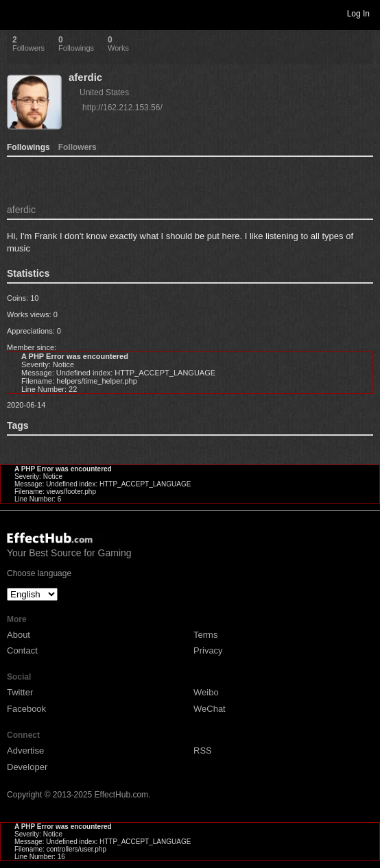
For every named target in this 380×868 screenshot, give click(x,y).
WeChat (210, 709)
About (19, 635)
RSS (203, 751)
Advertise (25, 751)
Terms (205, 635)
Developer (27, 767)
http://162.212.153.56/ (122, 108)
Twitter (20, 692)
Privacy (208, 650)
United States (104, 92)
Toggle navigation (16, 13)
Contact (22, 650)
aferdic (85, 77)
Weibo (206, 692)
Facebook (26, 709)
